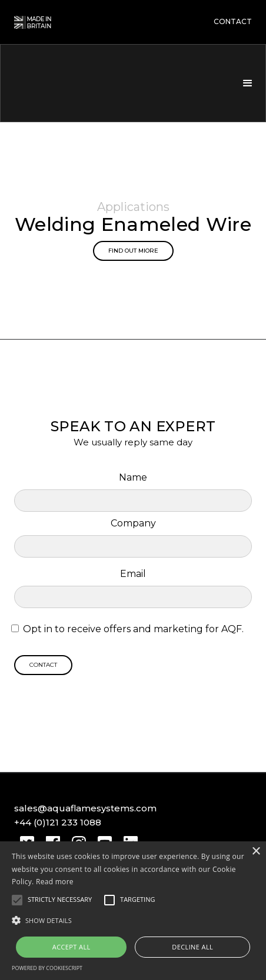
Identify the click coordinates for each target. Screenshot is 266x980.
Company (133, 523)
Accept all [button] (72, 947)
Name (133, 477)
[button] (247, 83)
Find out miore (133, 251)
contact (233, 22)
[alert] (133, 911)
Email (133, 574)
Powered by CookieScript (47, 968)
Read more (55, 882)
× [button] (256, 852)
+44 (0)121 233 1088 (58, 822)
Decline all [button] (192, 947)
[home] (76, 83)
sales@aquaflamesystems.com (85, 808)
